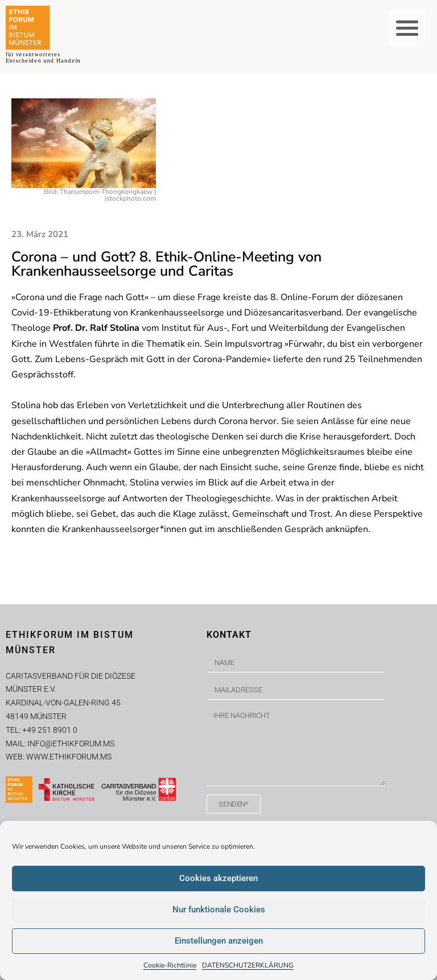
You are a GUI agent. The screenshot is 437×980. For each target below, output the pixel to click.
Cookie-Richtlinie (170, 965)
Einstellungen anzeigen (219, 941)
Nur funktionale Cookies (219, 910)
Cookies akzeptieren (218, 878)
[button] (407, 28)
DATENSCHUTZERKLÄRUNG (248, 965)
